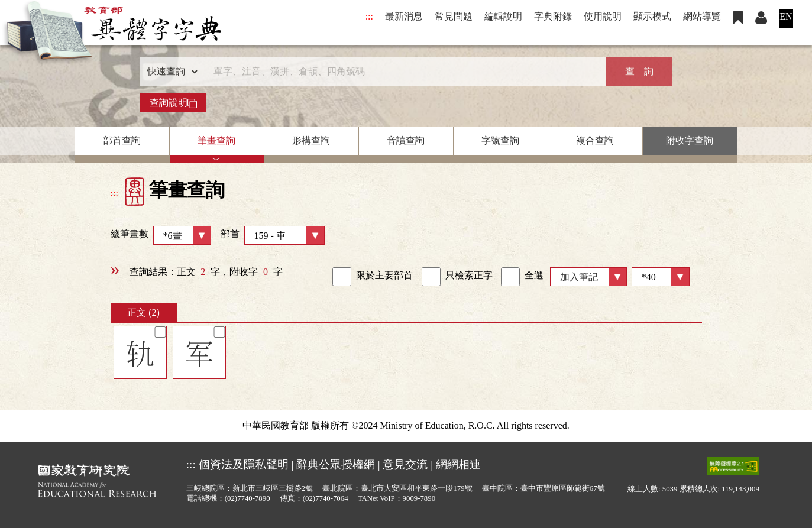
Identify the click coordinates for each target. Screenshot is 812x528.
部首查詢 (122, 140)
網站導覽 (702, 16)
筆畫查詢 (216, 140)
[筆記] (160, 332)
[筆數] (661, 277)
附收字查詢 (690, 140)
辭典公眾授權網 (336, 464)
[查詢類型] (170, 72)
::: (369, 16)
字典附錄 (553, 16)
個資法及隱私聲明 (244, 464)
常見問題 (454, 16)
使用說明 (603, 16)
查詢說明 (173, 103)
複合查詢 (595, 140)
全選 (522, 277)
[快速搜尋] (402, 72)
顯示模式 (652, 16)
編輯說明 (503, 16)
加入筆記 (579, 277)
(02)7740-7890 (248, 498)
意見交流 (405, 464)
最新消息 (404, 16)
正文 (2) (143, 312)
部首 (273, 235)
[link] (342, 277)
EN (786, 16)
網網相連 (458, 464)
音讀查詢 (406, 140)
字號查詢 (500, 140)
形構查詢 (311, 140)
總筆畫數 (161, 235)
